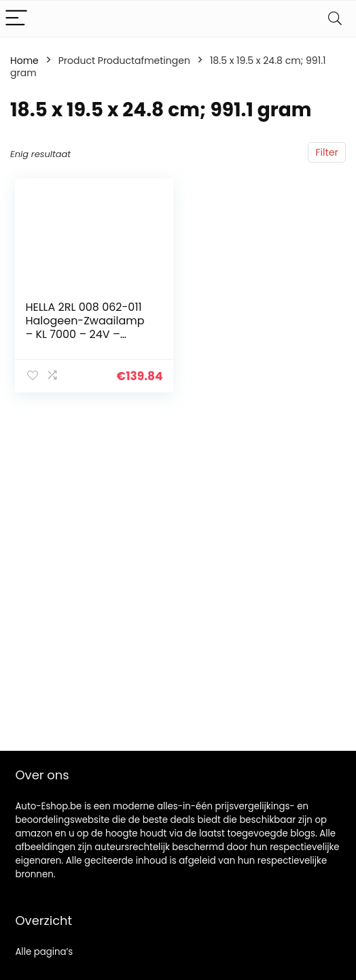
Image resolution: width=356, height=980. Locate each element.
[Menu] (16, 19)
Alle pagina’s (44, 952)
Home (24, 61)
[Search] (335, 19)
